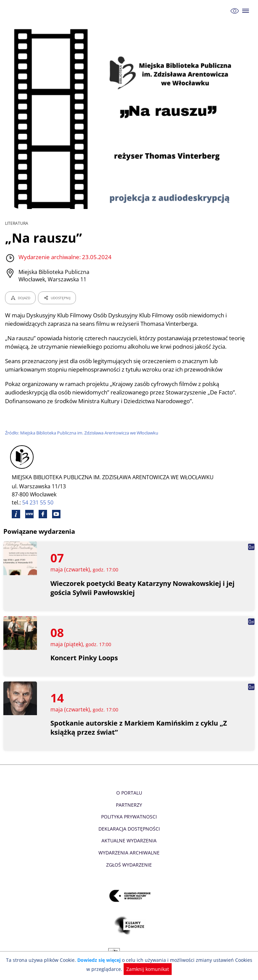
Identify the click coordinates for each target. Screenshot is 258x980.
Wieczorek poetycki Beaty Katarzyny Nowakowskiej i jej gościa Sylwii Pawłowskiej (139, 588)
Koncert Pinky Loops (84, 658)
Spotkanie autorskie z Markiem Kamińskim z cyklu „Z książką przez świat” (139, 728)
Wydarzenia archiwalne (129, 853)
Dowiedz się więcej (98, 960)
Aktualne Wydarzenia (129, 841)
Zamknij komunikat (144, 969)
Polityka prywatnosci (129, 817)
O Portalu (129, 793)
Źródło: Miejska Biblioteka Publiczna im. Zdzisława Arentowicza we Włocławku (83, 433)
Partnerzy (129, 805)
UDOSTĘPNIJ (57, 298)
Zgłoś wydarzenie (129, 865)
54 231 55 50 (38, 502)
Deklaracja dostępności (129, 829)
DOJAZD (20, 298)
